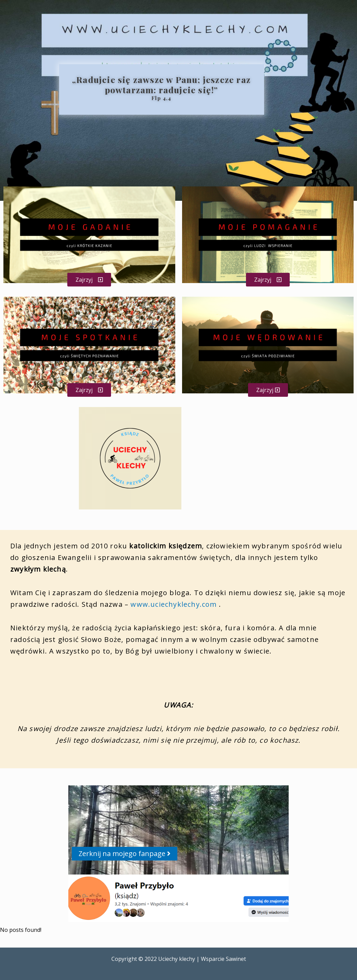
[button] (89, 280)
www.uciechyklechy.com (174, 604)
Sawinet (236, 959)
